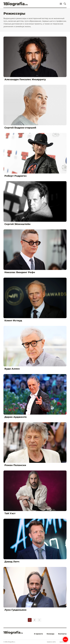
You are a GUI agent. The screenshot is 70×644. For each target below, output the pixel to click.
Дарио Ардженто (16, 417)
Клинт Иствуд (13, 321)
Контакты (62, 634)
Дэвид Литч (12, 562)
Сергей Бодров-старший (20, 128)
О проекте (38, 634)
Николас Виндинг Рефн (20, 272)
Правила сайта (51, 642)
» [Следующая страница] (39, 620)
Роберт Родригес (16, 176)
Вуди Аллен (12, 369)
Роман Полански (15, 465)
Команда (50, 634)
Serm (65, 639)
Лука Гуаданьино (15, 610)
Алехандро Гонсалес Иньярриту (25, 79)
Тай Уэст (10, 513)
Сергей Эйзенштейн (17, 224)
